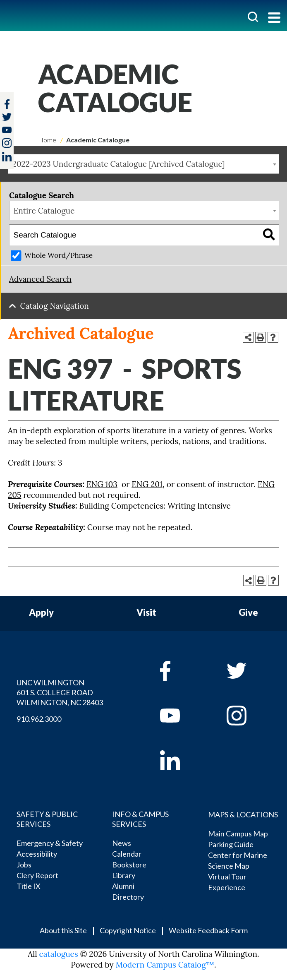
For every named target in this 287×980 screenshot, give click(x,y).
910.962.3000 (39, 719)
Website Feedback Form (208, 930)
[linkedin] (182, 760)
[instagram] (7, 143)
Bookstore (129, 865)
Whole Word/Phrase (59, 255)
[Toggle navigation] (274, 18)
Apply (41, 613)
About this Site (63, 930)
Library (124, 875)
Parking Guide (231, 844)
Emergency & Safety (50, 843)
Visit (146, 613)
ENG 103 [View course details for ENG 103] (102, 484)
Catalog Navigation (55, 306)
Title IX (29, 886)
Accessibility (37, 854)
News (122, 843)
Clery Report (37, 875)
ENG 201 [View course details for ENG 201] (147, 484)
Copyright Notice (128, 930)
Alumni (123, 886)
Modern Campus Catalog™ (165, 965)
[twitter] (7, 118)
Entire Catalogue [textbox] (44, 211)
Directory (128, 897)
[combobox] (143, 164)
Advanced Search (40, 279)
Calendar (127, 854)
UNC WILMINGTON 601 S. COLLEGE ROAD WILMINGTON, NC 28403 (60, 692)
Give (248, 613)
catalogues (59, 954)
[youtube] (182, 716)
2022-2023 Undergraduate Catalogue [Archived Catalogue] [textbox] (119, 164)
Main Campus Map (238, 833)
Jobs (24, 865)
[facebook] (182, 671)
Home (47, 140)
